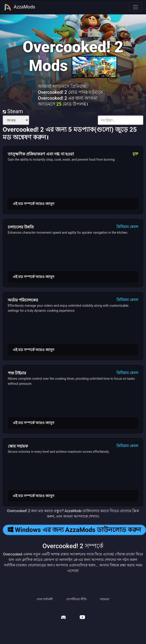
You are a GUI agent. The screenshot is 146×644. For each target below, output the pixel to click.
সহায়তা (105, 599)
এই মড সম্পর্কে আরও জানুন (34, 204)
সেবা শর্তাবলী (45, 599)
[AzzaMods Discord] (63, 618)
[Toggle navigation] (136, 7)
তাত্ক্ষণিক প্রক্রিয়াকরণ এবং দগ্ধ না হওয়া (41, 154)
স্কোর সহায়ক (18, 446)
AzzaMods (20, 7)
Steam (13, 111)
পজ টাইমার (17, 373)
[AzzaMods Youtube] (82, 618)
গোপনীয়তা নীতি (76, 599)
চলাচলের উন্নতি (21, 227)
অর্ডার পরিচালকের (23, 300)
